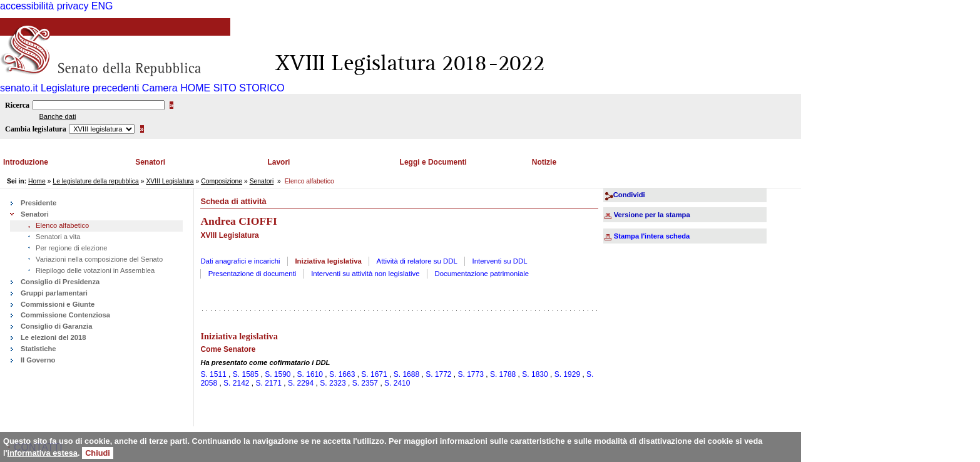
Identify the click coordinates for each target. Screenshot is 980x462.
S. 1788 (503, 374)
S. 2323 (333, 383)
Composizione (222, 181)
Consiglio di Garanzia (56, 326)
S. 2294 (301, 383)
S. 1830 (535, 374)
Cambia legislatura (36, 129)
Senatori (150, 162)
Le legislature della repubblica (95, 181)
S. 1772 (438, 374)
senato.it (19, 88)
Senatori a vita (58, 237)
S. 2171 (269, 383)
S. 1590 (278, 374)
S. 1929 (567, 374)
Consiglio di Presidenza (60, 282)
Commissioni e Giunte (58, 304)
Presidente (38, 203)
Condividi (629, 195)
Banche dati (57, 116)
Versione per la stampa (652, 215)
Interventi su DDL (500, 261)
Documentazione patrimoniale (482, 274)
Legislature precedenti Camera (109, 88)
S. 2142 (236, 383)
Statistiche (38, 349)
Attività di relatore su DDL (417, 261)
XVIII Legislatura (170, 181)
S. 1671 (374, 374)
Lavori (278, 162)
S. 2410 (397, 383)
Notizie (544, 162)
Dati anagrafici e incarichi (240, 261)
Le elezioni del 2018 (53, 337)
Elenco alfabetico (62, 225)
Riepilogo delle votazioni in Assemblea (95, 270)
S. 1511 (213, 374)
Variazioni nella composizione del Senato (99, 259)
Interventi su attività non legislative (365, 274)
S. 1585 (246, 374)
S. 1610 (310, 374)
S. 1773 (471, 374)
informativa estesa (43, 453)
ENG (102, 6)
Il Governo (38, 360)
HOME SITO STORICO (232, 88)
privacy (73, 6)
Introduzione (26, 162)
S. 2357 (365, 383)
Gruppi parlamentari (54, 293)
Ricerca (17, 105)
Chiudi (98, 453)
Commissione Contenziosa (65, 315)
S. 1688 (406, 374)
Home (37, 181)
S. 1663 (342, 374)
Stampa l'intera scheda (652, 236)
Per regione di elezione (71, 248)
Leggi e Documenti (433, 162)
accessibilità (27, 6)
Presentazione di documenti (253, 274)
